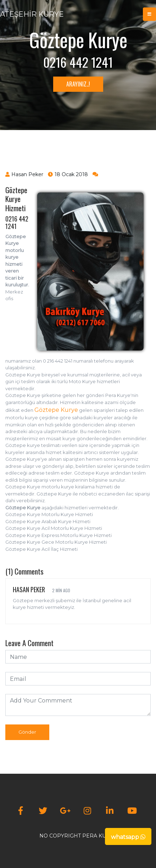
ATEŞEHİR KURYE (32, 14)
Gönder (27, 732)
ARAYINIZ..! (78, 84)
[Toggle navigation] (149, 14)
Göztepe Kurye (56, 410)
